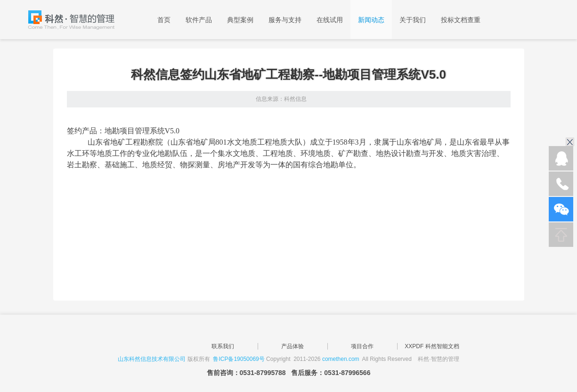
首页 (164, 20)
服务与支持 (285, 20)
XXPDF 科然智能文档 (432, 346)
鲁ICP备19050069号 (239, 359)
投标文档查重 (461, 20)
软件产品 (199, 20)
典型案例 (240, 20)
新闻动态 (371, 20)
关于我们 (413, 20)
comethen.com (341, 359)
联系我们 (223, 346)
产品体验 (293, 346)
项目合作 (362, 346)
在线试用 (330, 20)
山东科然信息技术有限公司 (152, 359)
